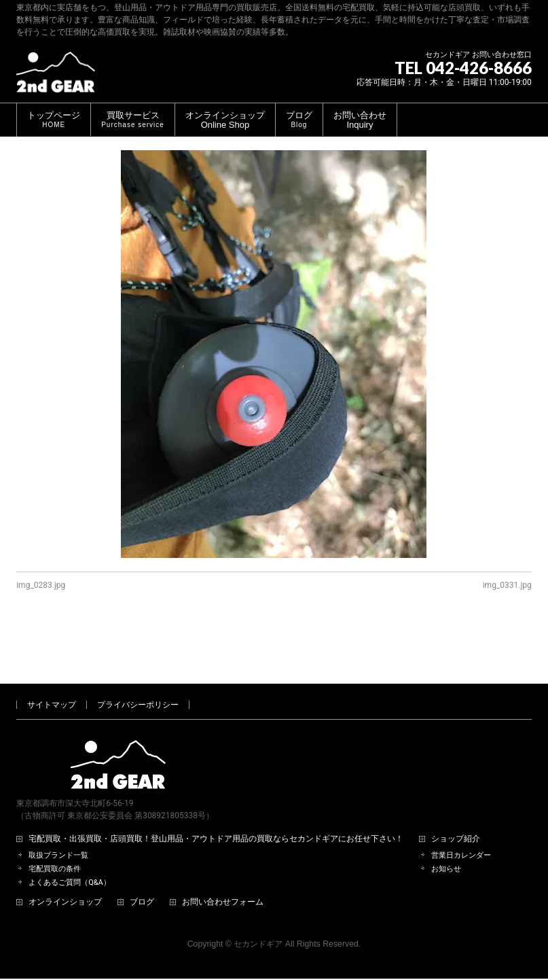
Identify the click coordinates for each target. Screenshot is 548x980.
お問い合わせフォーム (223, 857)
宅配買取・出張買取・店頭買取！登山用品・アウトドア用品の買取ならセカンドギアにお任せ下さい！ (216, 794)
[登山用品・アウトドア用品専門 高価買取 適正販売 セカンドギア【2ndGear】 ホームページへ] (56, 77)
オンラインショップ (65, 857)
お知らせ (446, 824)
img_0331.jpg (507, 585)
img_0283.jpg (41, 585)
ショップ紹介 (456, 794)
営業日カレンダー (461, 810)
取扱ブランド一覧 (58, 810)
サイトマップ (52, 660)
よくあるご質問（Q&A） (70, 838)
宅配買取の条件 (55, 824)
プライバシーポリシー (138, 660)
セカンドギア (258, 899)
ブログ (142, 857)
